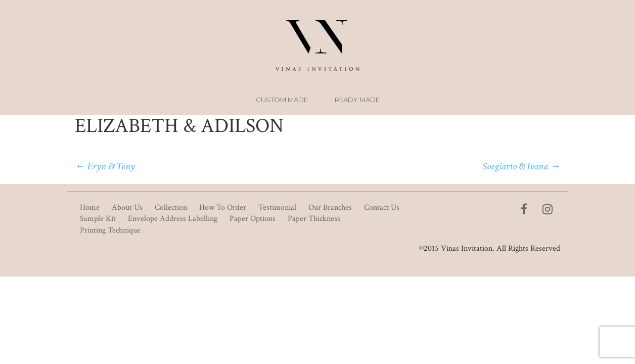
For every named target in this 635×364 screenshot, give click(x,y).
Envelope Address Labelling (173, 219)
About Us (127, 208)
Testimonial (277, 208)
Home (90, 208)
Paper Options (253, 219)
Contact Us (382, 208)
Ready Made (357, 100)
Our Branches (330, 208)
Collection (171, 208)
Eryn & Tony (105, 166)
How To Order (223, 208)
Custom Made (282, 100)
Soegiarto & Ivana (521, 166)
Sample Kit (98, 219)
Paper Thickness (314, 219)
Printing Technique (110, 230)
